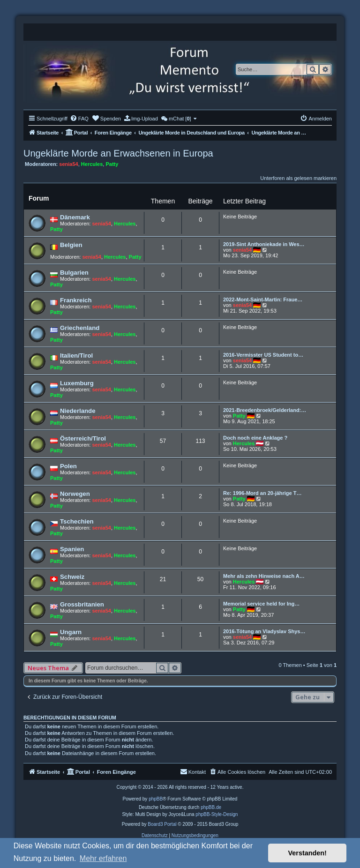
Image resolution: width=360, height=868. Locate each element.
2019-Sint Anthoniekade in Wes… (264, 244)
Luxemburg (77, 383)
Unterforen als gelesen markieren (298, 178)
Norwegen (75, 494)
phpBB (156, 799)
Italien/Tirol (76, 355)
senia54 (68, 164)
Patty (112, 164)
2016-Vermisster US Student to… (263, 355)
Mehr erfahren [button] (103, 858)
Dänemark (75, 217)
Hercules (92, 164)
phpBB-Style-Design (217, 814)
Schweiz (72, 577)
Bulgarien (74, 273)
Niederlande (78, 411)
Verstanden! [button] (307, 853)
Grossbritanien (82, 604)
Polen (68, 466)
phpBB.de (211, 807)
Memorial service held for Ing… (261, 604)
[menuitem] (79, 119)
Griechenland (80, 328)
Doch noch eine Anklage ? (255, 438)
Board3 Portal (162, 824)
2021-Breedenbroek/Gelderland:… (265, 410)
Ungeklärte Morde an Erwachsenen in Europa (118, 153)
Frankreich (76, 300)
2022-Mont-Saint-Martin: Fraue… (263, 299)
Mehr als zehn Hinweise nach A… (264, 576)
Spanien (72, 549)
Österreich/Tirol (83, 438)
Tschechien (77, 521)
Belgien (71, 245)
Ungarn (71, 632)
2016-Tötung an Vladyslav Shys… (264, 631)
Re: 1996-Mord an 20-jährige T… (262, 493)
